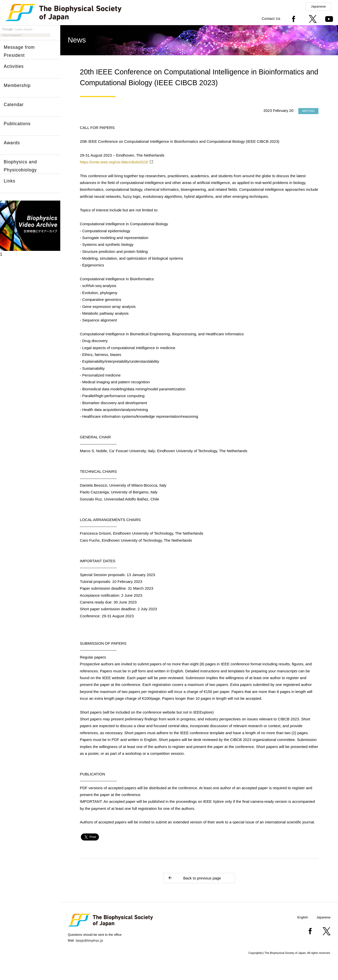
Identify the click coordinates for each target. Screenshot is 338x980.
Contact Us (271, 19)
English (303, 917)
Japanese (318, 6)
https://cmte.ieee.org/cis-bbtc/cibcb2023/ (114, 162)
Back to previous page (194, 878)
